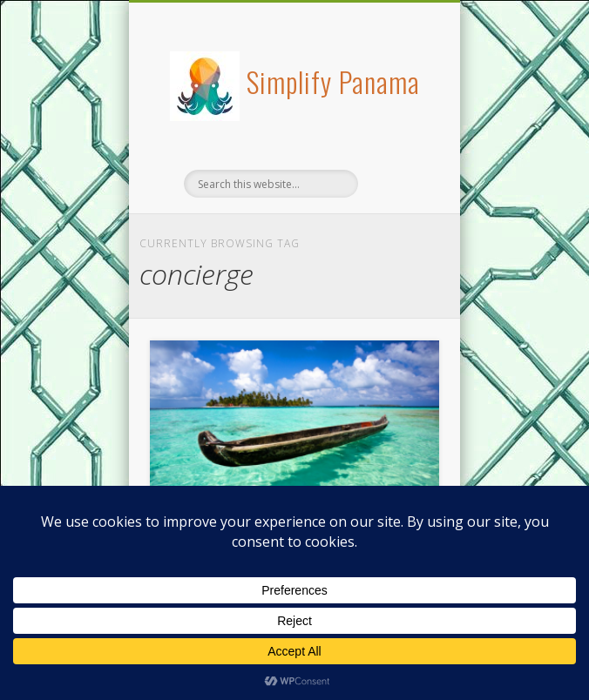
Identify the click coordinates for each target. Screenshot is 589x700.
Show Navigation (396, 156)
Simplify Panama (333, 81)
